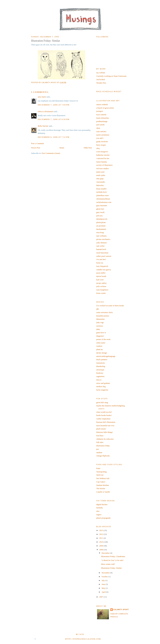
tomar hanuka (102, 162)
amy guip (100, 179)
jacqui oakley (101, 283)
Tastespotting (101, 472)
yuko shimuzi (101, 243)
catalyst (99, 346)
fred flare (100, 436)
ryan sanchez (101, 131)
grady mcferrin (102, 141)
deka (98, 329)
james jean (100, 172)
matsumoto (101, 363)
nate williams (101, 236)
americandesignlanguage (106, 356)
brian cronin (101, 293)
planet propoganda (103, 518)
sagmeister (100, 376)
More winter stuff (108, 564)
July (103, 580)
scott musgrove (102, 152)
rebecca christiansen (46, 111)
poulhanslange (102, 121)
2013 (101, 530)
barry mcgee (101, 145)
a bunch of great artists (105, 108)
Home (62, 148)
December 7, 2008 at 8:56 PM (54, 119)
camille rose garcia (104, 270)
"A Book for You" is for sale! (112, 560)
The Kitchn (101, 488)
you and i (100, 138)
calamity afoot (121, 610)
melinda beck (101, 192)
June (104, 584)
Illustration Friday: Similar (111, 568)
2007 (101, 597)
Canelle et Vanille (103, 492)
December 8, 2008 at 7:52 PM (54, 137)
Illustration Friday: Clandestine (113, 556)
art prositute (101, 226)
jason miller (101, 273)
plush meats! (101, 429)
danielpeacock (102, 219)
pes (98, 449)
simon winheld (102, 104)
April (104, 592)
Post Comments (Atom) (51, 153)
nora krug (100, 232)
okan (98, 128)
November (106, 573)
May (104, 588)
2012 (101, 534)
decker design (102, 353)
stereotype (100, 370)
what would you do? (104, 412)
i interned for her (103, 158)
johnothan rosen (102, 195)
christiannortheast (103, 199)
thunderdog (101, 366)
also (98, 511)
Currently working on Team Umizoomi (111, 76)
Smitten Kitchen (103, 485)
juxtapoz (100, 111)
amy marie (42, 97)
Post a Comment (37, 143)
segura (99, 515)
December (106, 553)
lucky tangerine (102, 390)
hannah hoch (101, 249)
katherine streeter (103, 155)
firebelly (100, 508)
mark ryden (101, 175)
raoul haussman (102, 253)
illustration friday (103, 446)
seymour (100, 326)
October (105, 577)
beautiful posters (103, 316)
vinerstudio (101, 182)
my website (101, 73)
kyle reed (100, 280)
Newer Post (36, 148)
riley (98, 148)
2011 (101, 538)
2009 (101, 546)
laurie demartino (103, 118)
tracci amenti (101, 115)
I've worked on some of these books (110, 306)
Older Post (88, 148)
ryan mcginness (102, 290)
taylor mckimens (103, 135)
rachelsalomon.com (104, 202)
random (99, 452)
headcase (100, 373)
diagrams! (100, 336)
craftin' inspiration (103, 419)
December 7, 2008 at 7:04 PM (54, 105)
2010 (101, 542)
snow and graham (103, 383)
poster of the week (103, 339)
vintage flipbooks (103, 456)
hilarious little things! (105, 432)
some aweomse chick (104, 312)
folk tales (100, 442)
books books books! (104, 415)
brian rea (100, 263)
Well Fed (100, 475)
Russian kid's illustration (106, 422)
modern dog (101, 386)
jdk (98, 309)
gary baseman (102, 205)
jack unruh (100, 125)
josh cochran (101, 286)
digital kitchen (102, 504)
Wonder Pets (101, 83)
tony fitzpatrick (102, 266)
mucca (99, 380)
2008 (101, 550)
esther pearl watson (104, 256)
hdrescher (100, 185)
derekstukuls (101, 229)
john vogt (100, 322)
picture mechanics (103, 239)
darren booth (101, 276)
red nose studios (103, 168)
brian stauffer (101, 189)
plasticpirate (101, 222)
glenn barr (100, 209)
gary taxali (100, 212)
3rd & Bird (101, 79)
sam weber (100, 246)
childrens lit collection (105, 439)
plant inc (100, 349)
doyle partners (102, 359)
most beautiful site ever (105, 426)
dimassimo (100, 319)
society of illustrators (104, 165)
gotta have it (101, 333)
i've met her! (101, 259)
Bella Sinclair (43, 126)
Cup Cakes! (101, 482)
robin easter (101, 343)
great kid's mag (102, 402)
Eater (98, 468)
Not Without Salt (103, 478)
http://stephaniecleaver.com (83, 639)
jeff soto (99, 216)
